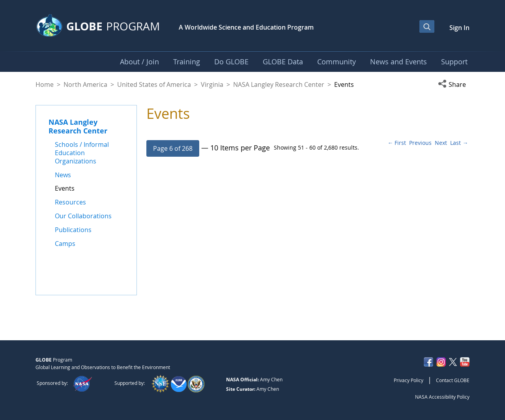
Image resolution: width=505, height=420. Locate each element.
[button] (454, 84)
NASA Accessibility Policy (442, 397)
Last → (459, 143)
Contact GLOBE (453, 380)
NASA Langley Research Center (279, 84)
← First (397, 143)
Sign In (459, 28)
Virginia (212, 84)
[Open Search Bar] (427, 26)
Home (45, 84)
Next (441, 143)
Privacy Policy (409, 380)
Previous (420, 143)
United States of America (154, 84)
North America (85, 84)
